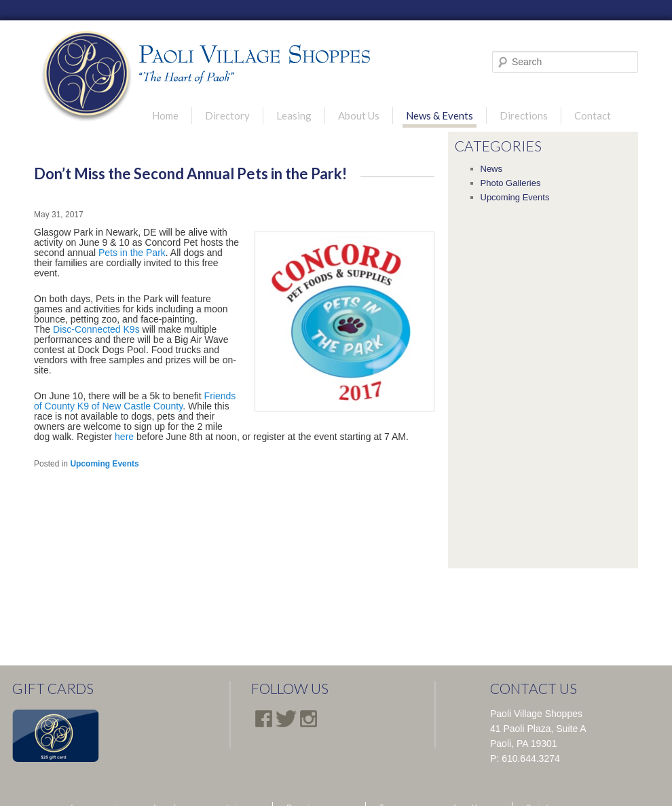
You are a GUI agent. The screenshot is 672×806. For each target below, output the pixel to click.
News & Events (440, 115)
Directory (227, 115)
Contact (593, 115)
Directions (524, 115)
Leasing (294, 115)
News (492, 169)
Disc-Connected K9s (96, 329)
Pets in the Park (132, 253)
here (124, 437)
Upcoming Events (104, 464)
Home (165, 115)
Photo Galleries (511, 183)
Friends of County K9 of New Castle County (135, 401)
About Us (359, 115)
